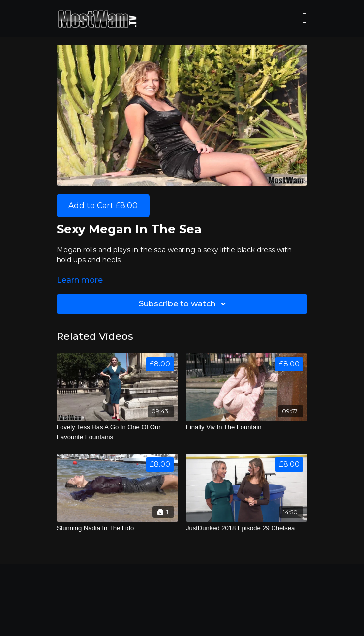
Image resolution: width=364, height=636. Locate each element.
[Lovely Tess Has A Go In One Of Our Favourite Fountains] (117, 432)
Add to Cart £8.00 (103, 205)
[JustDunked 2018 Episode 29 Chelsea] (247, 528)
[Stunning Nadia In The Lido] (117, 528)
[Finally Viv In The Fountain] (247, 427)
